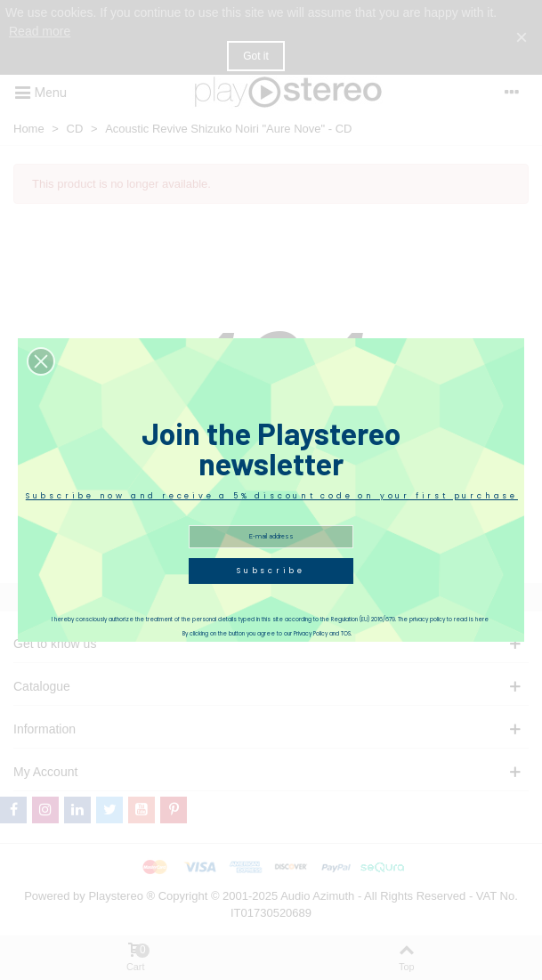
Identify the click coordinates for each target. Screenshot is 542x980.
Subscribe (271, 571)
